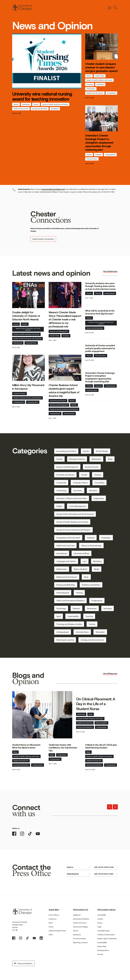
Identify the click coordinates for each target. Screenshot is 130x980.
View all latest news (110, 271)
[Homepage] (22, 8)
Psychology (61, 608)
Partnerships (102, 946)
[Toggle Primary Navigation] (110, 8)
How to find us (54, 915)
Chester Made (100, 76)
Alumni (89, 76)
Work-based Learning (65, 640)
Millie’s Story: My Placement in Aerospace (28, 387)
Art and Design (102, 451)
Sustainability (73, 616)
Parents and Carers (80, 923)
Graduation (100, 84)
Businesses (77, 935)
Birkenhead (26, 104)
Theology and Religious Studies (69, 624)
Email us (79, 867)
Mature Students (80, 569)
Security (100, 954)
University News (92, 159)
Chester (36, 104)
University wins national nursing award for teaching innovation (42, 96)
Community (61, 483)
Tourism (92, 624)
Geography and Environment (68, 538)
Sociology (108, 608)
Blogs (110, 459)
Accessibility (102, 915)
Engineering (99, 498)
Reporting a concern (80, 942)
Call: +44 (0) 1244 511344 (106, 867)
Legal (99, 927)
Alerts (51, 935)
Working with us (103, 950)
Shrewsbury (92, 608)
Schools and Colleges (81, 927)
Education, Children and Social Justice (72, 498)
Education (93, 490)
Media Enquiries (79, 874)
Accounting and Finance (58, 401)
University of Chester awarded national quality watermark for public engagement (100, 348)
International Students (81, 919)
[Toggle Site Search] (115, 8)
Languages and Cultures (66, 561)
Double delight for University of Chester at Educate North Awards (26, 316)
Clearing (98, 293)
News (51, 923)
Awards (16, 104)
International (91, 89)
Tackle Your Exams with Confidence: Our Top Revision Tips (63, 748)
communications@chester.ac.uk (53, 189)
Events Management (78, 506)
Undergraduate (110, 155)
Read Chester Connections (43, 239)
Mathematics (62, 569)
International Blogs (82, 553)
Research (76, 608)
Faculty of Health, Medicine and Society (55, 104)
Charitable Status (104, 931)
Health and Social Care (21, 109)
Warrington (55, 109)
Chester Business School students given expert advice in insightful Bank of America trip (64, 391)
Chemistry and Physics (65, 475)
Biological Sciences (77, 459)
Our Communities (79, 939)
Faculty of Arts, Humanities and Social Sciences (28, 329)
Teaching (89, 616)
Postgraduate (111, 93)
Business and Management (59, 331)
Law (84, 561)
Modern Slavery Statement (107, 939)
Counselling (99, 483)
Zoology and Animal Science (92, 640)
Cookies (100, 919)
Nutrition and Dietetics (91, 585)
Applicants (77, 915)
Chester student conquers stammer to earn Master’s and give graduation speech (101, 67)
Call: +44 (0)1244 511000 (106, 874)
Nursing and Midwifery (40, 109)
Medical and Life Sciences (95, 93)
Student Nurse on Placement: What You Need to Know (26, 746)
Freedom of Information (106, 935)
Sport (59, 616)
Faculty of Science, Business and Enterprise (27, 339)
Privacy (100, 923)
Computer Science (19, 393)
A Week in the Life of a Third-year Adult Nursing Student (101, 746)
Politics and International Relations (70, 601)
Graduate (90, 84)
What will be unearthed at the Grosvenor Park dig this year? (100, 312)
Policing (79, 593)
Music (86, 577)
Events (51, 927)
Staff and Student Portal (57, 931)
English (59, 506)
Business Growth (92, 467)
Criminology (61, 490)
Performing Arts (63, 593)
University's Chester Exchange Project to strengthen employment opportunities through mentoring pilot (99, 143)
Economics (78, 490)
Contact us (52, 919)
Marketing (97, 561)
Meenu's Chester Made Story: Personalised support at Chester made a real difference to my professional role (65, 319)
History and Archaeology (95, 328)
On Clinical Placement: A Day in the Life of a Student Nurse (96, 704)
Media (97, 569)
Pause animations (23, 963)
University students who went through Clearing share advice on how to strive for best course (100, 286)
